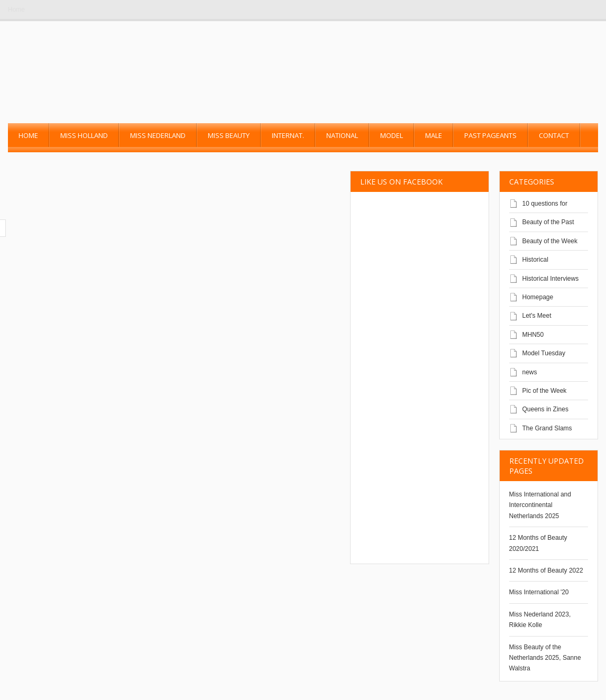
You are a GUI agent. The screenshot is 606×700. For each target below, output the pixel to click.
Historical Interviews (551, 279)
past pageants (490, 135)
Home (16, 10)
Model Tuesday (544, 353)
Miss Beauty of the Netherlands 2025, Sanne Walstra (545, 658)
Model (392, 135)
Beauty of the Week (550, 241)
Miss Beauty (229, 135)
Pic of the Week (545, 391)
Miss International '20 (539, 592)
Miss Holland (84, 135)
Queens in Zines (545, 409)
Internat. (288, 135)
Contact (554, 135)
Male (434, 135)
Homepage (538, 297)
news (530, 372)
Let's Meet (537, 316)
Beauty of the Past (548, 222)
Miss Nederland (158, 135)
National (342, 135)
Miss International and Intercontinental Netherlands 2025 (540, 505)
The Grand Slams (547, 428)
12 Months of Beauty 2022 (546, 570)
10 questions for (545, 204)
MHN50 (533, 335)
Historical (535, 260)
